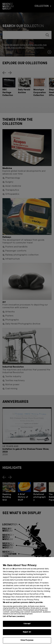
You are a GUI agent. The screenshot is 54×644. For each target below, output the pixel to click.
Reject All (27, 637)
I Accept (27, 629)
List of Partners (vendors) (14, 621)
